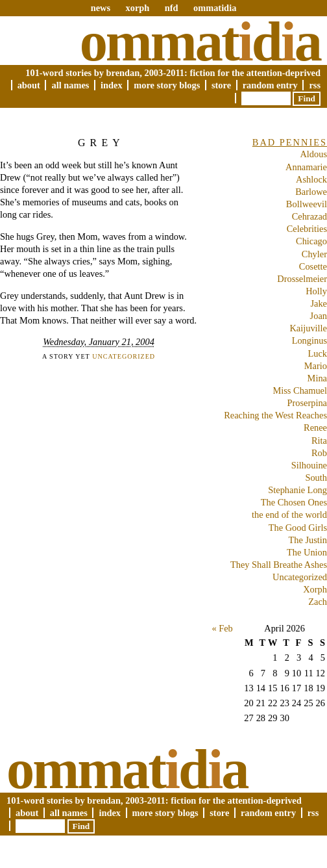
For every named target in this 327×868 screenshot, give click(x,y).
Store (221, 85)
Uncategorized (124, 356)
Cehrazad (309, 216)
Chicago (311, 241)
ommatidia (215, 8)
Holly (316, 291)
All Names (70, 85)
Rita (319, 440)
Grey (101, 143)
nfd (172, 8)
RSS (315, 85)
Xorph (315, 589)
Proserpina (307, 403)
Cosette (313, 266)
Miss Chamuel (300, 390)
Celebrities (307, 229)
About (29, 85)
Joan (319, 316)
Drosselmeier (302, 279)
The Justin (308, 540)
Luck (317, 353)
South (316, 478)
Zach (318, 602)
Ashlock (311, 179)
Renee (315, 428)
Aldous (313, 154)
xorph (137, 8)
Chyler (314, 254)
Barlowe (311, 192)
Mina (317, 378)
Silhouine (309, 465)
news (101, 8)
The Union (307, 552)
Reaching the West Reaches (275, 415)
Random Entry (270, 85)
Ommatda (200, 42)
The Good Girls (298, 528)
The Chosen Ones (294, 502)
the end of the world (289, 515)
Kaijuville (308, 328)
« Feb (222, 628)
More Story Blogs (167, 85)
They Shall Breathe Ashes (279, 565)
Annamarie (306, 167)
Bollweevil (307, 204)
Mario (316, 366)
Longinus (309, 340)
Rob (319, 453)
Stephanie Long (297, 490)
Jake (319, 303)
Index (112, 85)
